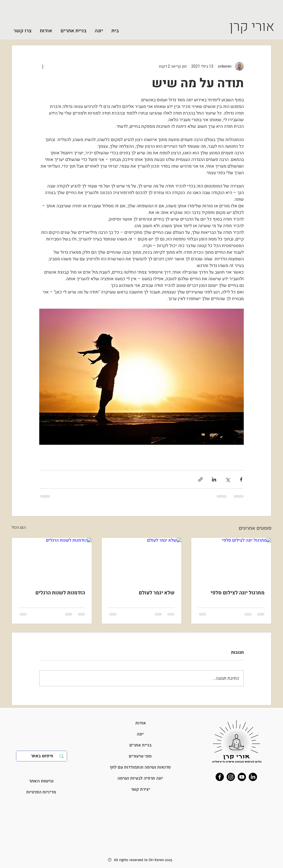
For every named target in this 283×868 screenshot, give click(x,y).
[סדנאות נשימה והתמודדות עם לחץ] (140, 767)
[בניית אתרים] (140, 745)
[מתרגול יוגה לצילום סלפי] (231, 560)
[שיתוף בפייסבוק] (241, 479)
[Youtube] (242, 777)
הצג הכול (19, 527)
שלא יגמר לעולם (157, 593)
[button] (99, 31)
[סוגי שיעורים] (140, 756)
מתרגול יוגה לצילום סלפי (238, 593)
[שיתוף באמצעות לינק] (201, 479)
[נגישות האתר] (41, 781)
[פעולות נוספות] (43, 66)
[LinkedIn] (253, 777)
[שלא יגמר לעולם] (142, 560)
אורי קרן (252, 27)
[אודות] (141, 723)
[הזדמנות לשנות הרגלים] (52, 560)
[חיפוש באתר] (42, 756)
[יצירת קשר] (141, 789)
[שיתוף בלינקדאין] (214, 479)
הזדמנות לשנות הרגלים (60, 593)
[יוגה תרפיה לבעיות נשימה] (140, 778)
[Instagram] (231, 777)
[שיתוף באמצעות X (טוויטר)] (228, 479)
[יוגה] (140, 734)
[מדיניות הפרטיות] (41, 792)
